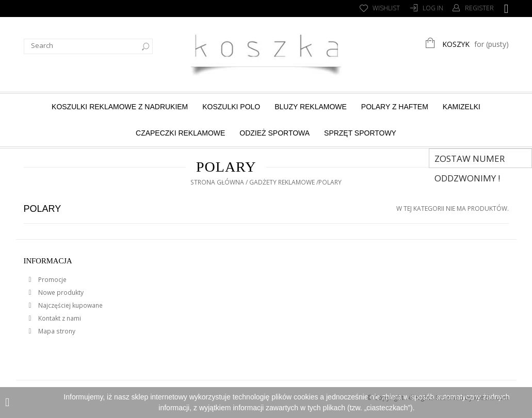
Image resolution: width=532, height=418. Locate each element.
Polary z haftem (395, 107)
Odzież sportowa (275, 133)
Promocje (52, 280)
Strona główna (217, 182)
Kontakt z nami (59, 318)
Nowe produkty (60, 292)
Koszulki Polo (231, 107)
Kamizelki (462, 107)
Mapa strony (56, 331)
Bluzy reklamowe (311, 107)
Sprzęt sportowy (360, 133)
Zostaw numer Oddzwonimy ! (470, 160)
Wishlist (386, 8)
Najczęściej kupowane (70, 305)
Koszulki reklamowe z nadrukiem (120, 107)
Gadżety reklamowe (282, 182)
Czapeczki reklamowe (180, 133)
